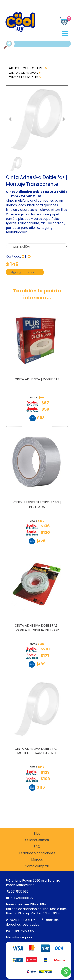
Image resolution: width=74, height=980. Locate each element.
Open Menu (66, 33)
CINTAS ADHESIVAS (25, 73)
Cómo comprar (37, 866)
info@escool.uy (22, 898)
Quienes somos (37, 840)
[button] (11, 119)
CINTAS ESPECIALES (25, 77)
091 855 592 (20, 891)
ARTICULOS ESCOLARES (28, 68)
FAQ (37, 847)
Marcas (37, 860)
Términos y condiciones (37, 853)
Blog (37, 834)
